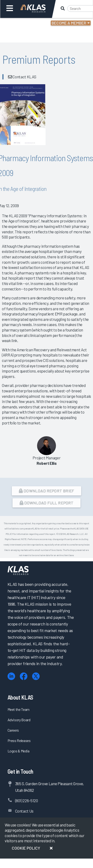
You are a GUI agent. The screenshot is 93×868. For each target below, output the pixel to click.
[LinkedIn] (11, 676)
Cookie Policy (26, 848)
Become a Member (69, 23)
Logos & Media (19, 751)
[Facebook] (24, 676)
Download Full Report (47, 503)
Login (24, 24)
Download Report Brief (46, 491)
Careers (13, 730)
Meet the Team (19, 709)
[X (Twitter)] (36, 676)
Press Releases (19, 740)
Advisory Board (19, 720)
